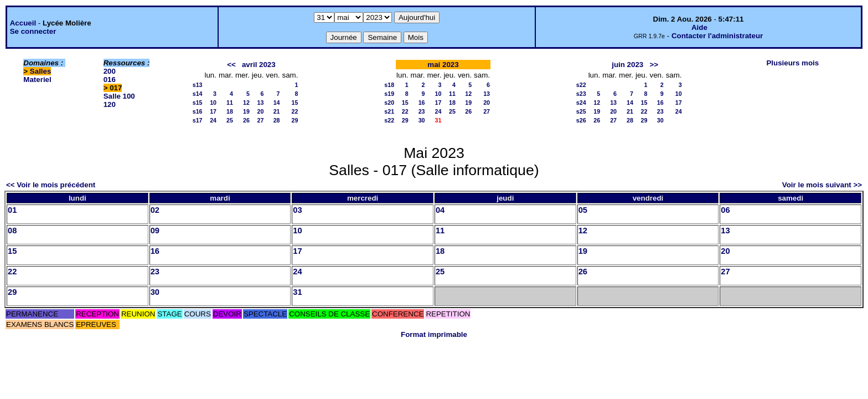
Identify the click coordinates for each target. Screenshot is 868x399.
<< (231, 65)
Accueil (23, 23)
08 (12, 231)
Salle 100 (119, 96)
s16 (198, 111)
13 (260, 103)
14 (277, 103)
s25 (581, 111)
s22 (389, 120)
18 (230, 111)
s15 (198, 103)
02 (155, 210)
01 (12, 210)
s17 (198, 120)
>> (654, 65)
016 (110, 80)
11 (230, 103)
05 (583, 210)
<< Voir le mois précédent (51, 185)
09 (155, 231)
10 (213, 103)
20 (260, 111)
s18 (389, 85)
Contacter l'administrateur (717, 36)
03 (297, 210)
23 (422, 111)
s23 (581, 94)
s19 (389, 94)
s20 (389, 103)
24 (213, 120)
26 (246, 120)
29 (295, 120)
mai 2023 (443, 65)
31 (297, 292)
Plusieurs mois (792, 63)
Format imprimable (434, 334)
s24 (581, 103)
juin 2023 (627, 65)
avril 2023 (259, 65)
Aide (699, 27)
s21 (389, 111)
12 (246, 103)
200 (110, 71)
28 (277, 120)
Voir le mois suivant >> (822, 185)
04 (440, 210)
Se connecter (33, 31)
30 (422, 120)
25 (230, 120)
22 (295, 111)
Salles (41, 71)
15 (295, 103)
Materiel (37, 80)
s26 (581, 120)
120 (110, 104)
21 (277, 111)
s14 (198, 94)
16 (422, 103)
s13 (198, 85)
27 (260, 120)
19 (246, 111)
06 (725, 210)
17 (213, 111)
